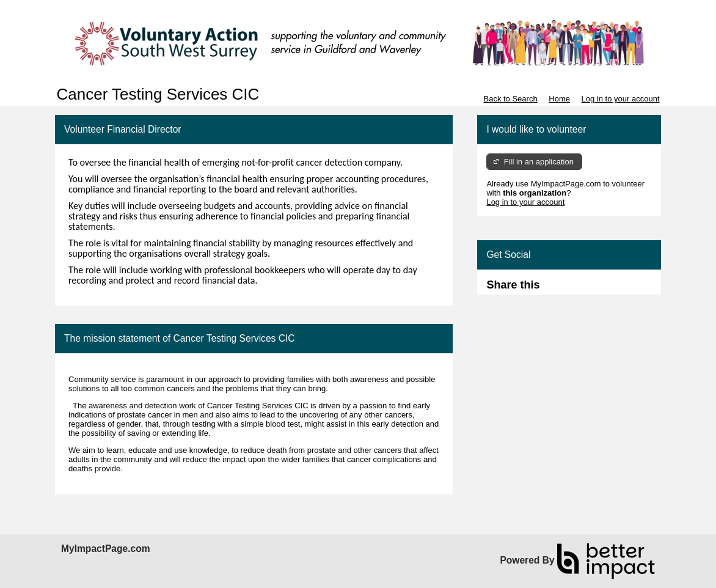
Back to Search (510, 99)
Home (559, 99)
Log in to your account (621, 99)
